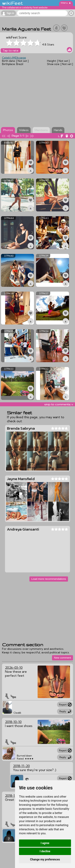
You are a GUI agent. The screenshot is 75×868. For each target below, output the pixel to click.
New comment (62, 658)
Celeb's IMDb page (14, 58)
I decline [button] (45, 851)
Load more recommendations (49, 579)
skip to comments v (59, 404)
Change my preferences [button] (45, 859)
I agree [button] (45, 843)
